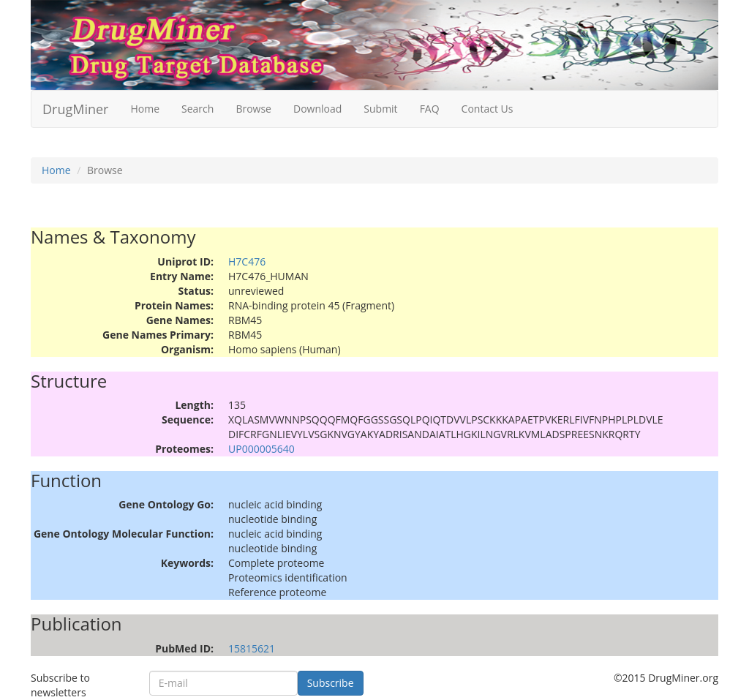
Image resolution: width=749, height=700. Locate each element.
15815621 (252, 648)
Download (317, 109)
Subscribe (331, 683)
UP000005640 (261, 449)
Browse (253, 109)
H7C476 (247, 261)
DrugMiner (75, 109)
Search (197, 109)
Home (145, 109)
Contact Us (488, 109)
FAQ (430, 109)
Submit (380, 109)
